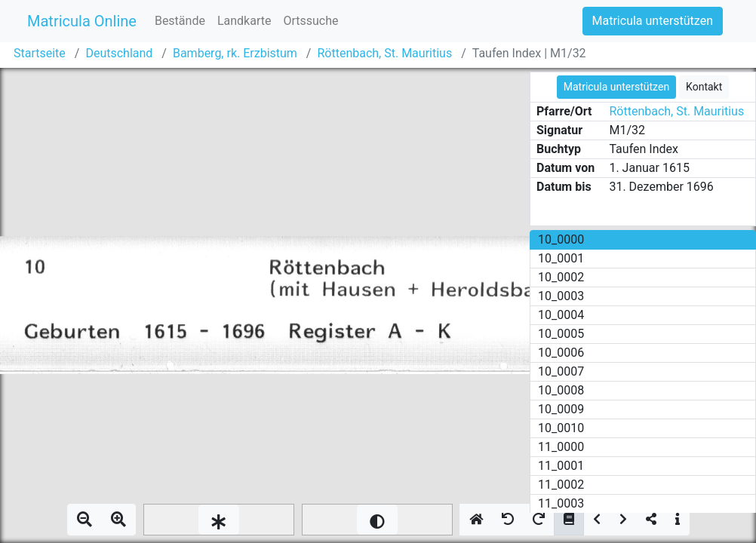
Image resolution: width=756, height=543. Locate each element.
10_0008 (561, 390)
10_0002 (561, 277)
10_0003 (561, 296)
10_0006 (561, 353)
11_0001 (561, 466)
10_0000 (561, 239)
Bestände (180, 21)
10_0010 (561, 428)
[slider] (219, 520)
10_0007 (561, 371)
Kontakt (704, 87)
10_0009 (561, 409)
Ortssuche (310, 21)
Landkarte (244, 21)
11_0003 (561, 503)
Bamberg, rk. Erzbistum (235, 53)
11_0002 (561, 485)
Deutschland (119, 53)
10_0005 (561, 334)
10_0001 (561, 258)
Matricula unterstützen (653, 21)
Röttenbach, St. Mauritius (384, 53)
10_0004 (561, 315)
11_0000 (561, 447)
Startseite (40, 53)
